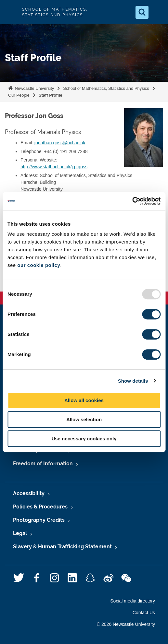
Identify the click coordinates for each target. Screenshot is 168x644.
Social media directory (133, 601)
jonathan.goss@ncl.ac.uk (60, 143)
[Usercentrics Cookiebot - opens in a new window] (132, 201)
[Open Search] (142, 12)
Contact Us (144, 613)
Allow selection (84, 419)
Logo (10, 12)
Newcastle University (34, 88)
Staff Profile (51, 95)
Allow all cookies (84, 400)
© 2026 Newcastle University (126, 624)
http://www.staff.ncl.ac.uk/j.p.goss (54, 167)
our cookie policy (39, 265)
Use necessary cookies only (84, 439)
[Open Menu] (158, 12)
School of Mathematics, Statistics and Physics (106, 88)
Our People (19, 95)
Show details (133, 381)
